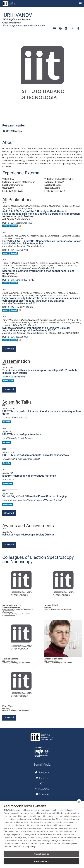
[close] (79, 802)
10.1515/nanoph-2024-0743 (18, 280)
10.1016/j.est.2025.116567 (18, 307)
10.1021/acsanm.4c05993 (17, 223)
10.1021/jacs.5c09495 (15, 337)
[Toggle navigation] (80, 4)
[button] (54, 29)
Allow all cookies (41, 854)
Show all (9, 349)
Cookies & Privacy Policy (24, 846)
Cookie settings (41, 861)
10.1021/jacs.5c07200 (15, 250)
